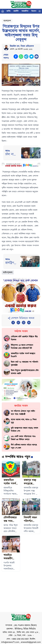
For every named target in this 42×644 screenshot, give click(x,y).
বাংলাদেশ (7, 21)
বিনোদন (34, 11)
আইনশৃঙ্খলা (8, 272)
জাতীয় (8, 11)
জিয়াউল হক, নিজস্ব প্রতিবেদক (22, 46)
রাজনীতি (16, 11)
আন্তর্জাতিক (25, 11)
